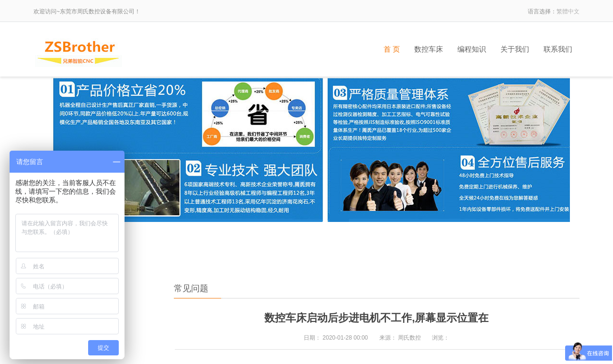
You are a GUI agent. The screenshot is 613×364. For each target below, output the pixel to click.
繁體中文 (568, 11)
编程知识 (472, 49)
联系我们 (558, 49)
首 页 (392, 49)
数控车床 (429, 49)
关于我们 (515, 49)
